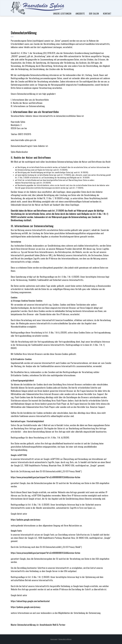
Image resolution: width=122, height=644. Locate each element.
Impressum (54, 639)
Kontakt (107, 14)
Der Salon (94, 14)
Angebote (80, 14)
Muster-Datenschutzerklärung (23, 625)
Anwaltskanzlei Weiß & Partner (53, 625)
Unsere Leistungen (62, 14)
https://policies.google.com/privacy (26, 520)
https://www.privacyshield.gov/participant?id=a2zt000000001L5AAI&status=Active (46, 477)
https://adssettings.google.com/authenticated (30, 601)
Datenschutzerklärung (65, 639)
